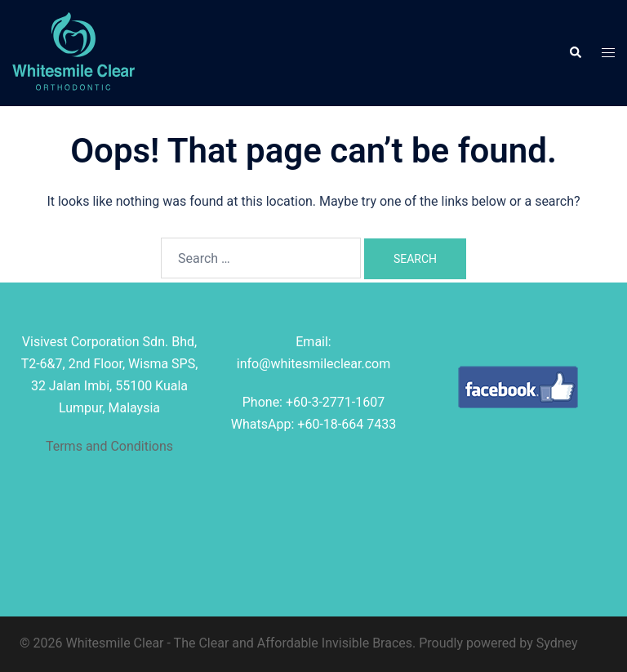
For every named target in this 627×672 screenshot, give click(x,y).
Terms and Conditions (109, 446)
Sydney (557, 643)
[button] (575, 53)
